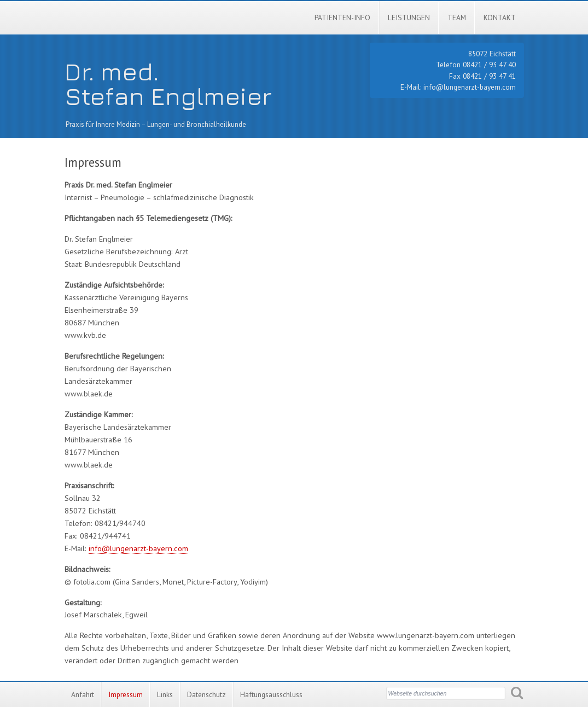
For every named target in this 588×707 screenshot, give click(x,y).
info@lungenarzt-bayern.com (470, 87)
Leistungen (409, 17)
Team (457, 17)
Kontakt (500, 17)
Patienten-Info (342, 17)
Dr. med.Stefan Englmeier (168, 83)
